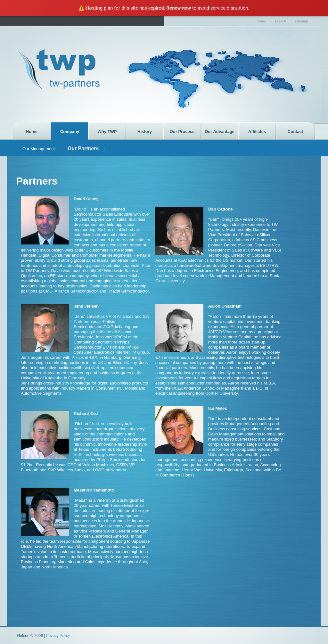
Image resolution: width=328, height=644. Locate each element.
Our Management (39, 149)
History (145, 132)
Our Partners (83, 149)
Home (32, 132)
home (261, 21)
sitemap (301, 21)
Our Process (182, 132)
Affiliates (257, 132)
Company (70, 132)
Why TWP (107, 132)
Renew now (179, 8)
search (281, 21)
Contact (295, 132)
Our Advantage (220, 132)
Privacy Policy (58, 636)
